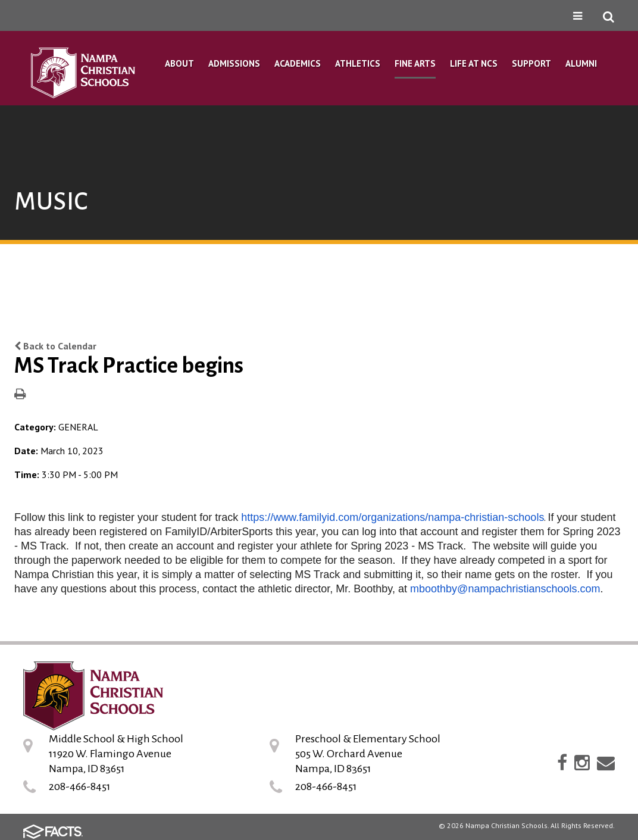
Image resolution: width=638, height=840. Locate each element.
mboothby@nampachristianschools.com (505, 589)
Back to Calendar (55, 346)
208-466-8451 (80, 786)
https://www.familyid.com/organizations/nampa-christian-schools (393, 517)
